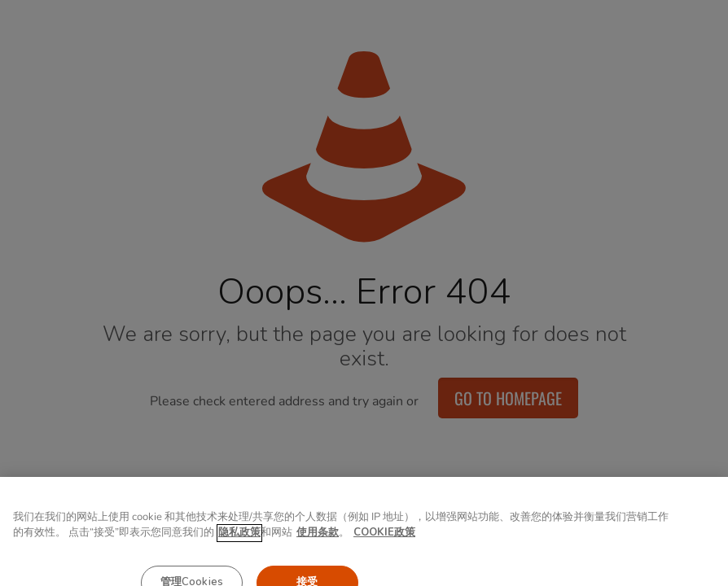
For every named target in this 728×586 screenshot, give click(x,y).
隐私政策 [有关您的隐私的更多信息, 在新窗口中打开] (239, 542)
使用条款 (318, 542)
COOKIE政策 (384, 542)
